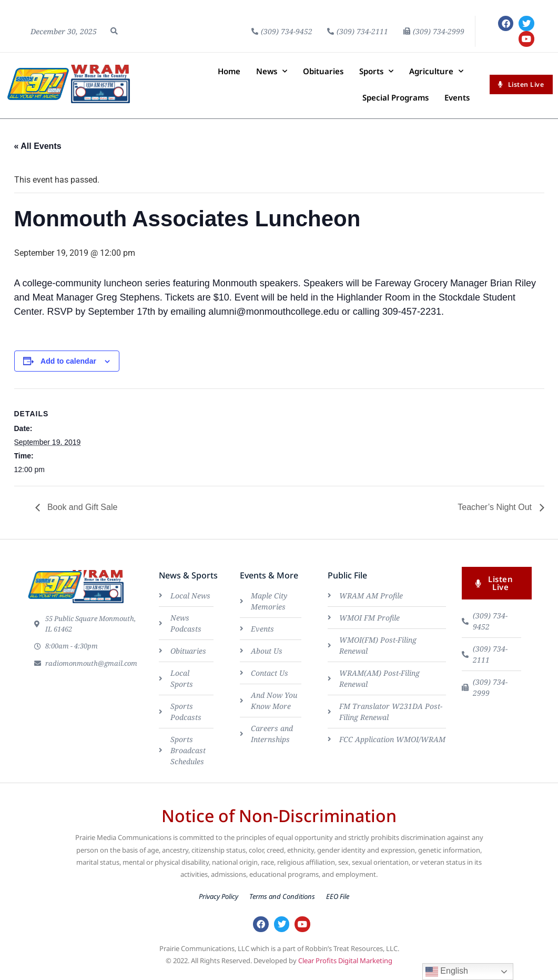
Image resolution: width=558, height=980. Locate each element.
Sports (376, 76)
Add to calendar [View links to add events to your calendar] (68, 366)
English (447, 972)
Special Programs (395, 102)
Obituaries (323, 76)
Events (457, 102)
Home (229, 76)
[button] (114, 34)
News (272, 76)
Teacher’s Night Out (496, 512)
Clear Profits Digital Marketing (345, 968)
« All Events (38, 151)
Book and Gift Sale (82, 512)
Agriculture (436, 76)
